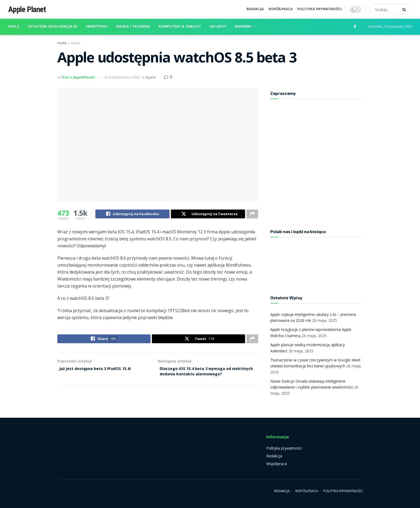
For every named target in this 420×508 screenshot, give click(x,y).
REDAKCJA (255, 9)
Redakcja (274, 456)
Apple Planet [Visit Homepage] (27, 9)
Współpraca (277, 464)
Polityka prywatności (284, 448)
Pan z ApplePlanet (79, 77)
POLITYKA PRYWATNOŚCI (320, 9)
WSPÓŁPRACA (281, 9)
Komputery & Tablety (180, 27)
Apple (14, 27)
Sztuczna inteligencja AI (52, 27)
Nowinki (243, 27)
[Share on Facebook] (132, 215)
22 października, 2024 (122, 77)
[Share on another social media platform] (252, 215)
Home (62, 43)
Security (218, 27)
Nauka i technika (133, 27)
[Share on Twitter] (208, 215)
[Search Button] (406, 9)
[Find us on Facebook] (355, 27)
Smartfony (97, 27)
